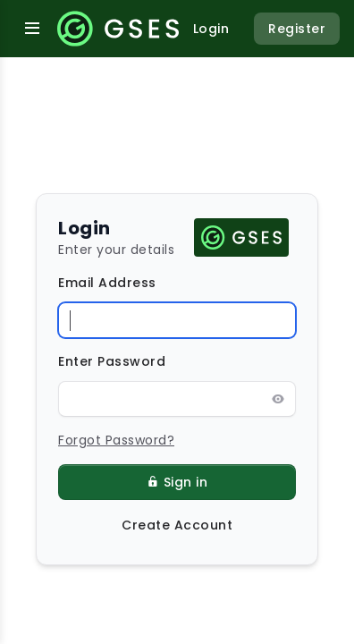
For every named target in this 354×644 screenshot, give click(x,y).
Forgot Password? (116, 440)
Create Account (177, 525)
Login (211, 29)
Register (297, 29)
